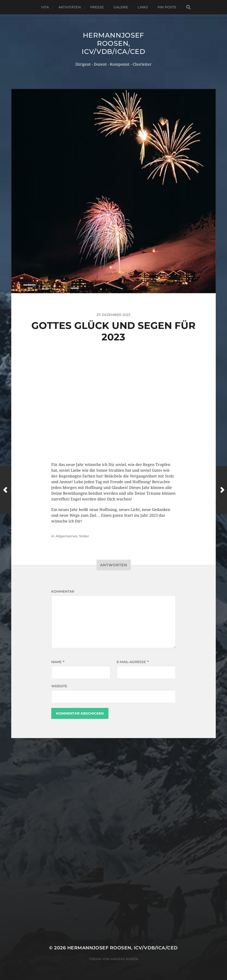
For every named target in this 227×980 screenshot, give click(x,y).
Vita (45, 7)
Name (58, 662)
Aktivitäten (70, 7)
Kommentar (63, 591)
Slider (84, 536)
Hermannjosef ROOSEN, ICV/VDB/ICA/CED (113, 43)
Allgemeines (66, 536)
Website (59, 686)
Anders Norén (124, 959)
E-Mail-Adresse (133, 662)
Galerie (121, 7)
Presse (97, 7)
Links (143, 7)
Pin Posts (167, 7)
